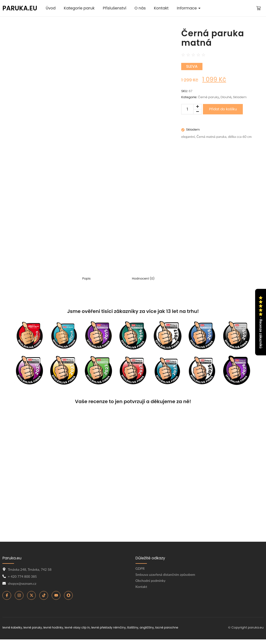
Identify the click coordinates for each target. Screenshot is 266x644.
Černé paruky (208, 97)
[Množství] (187, 109)
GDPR (140, 568)
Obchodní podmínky (151, 581)
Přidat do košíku (223, 109)
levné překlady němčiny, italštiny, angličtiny (122, 627)
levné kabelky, (13, 627)
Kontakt (141, 587)
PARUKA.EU (20, 8)
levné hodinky (53, 627)
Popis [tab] (86, 279)
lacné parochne (167, 627)
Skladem (240, 97)
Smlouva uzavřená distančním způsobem (165, 574)
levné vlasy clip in (77, 627)
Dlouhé (226, 97)
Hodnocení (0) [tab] (143, 279)
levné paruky (33, 627)
